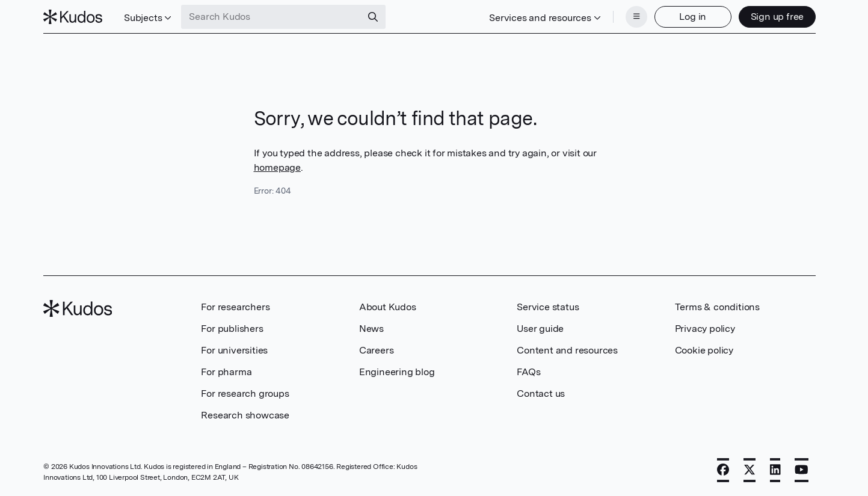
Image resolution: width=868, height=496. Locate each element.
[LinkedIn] (775, 470)
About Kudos (388, 307)
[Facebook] (723, 470)
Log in (693, 17)
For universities (234, 350)
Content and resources (567, 350)
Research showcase (245, 415)
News (371, 329)
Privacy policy (705, 329)
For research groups (245, 393)
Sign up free (777, 17)
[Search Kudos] (271, 17)
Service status (548, 307)
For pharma (226, 372)
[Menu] (636, 17)
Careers (377, 350)
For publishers (232, 329)
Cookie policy (704, 350)
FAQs (528, 372)
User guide (540, 329)
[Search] (373, 17)
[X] (749, 470)
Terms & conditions (717, 307)
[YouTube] (802, 470)
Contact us (541, 393)
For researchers (235, 307)
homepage (277, 167)
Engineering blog (397, 372)
